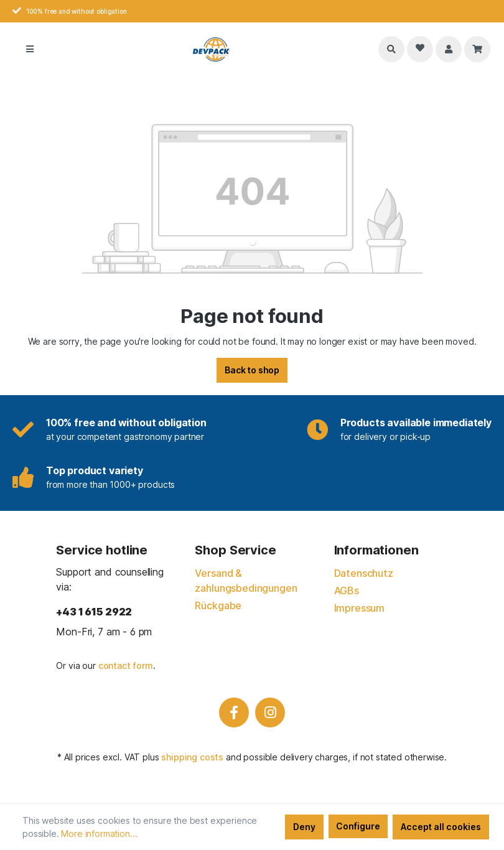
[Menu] (30, 49)
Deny (304, 827)
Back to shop (252, 370)
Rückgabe (218, 605)
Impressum (360, 608)
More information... (99, 834)
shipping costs (192, 757)
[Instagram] (270, 712)
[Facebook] (234, 712)
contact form (126, 666)
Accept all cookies (441, 827)
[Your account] (449, 49)
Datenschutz (364, 573)
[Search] (391, 49)
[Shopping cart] (477, 49)
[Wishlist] (420, 49)
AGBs (347, 591)
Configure (358, 826)
